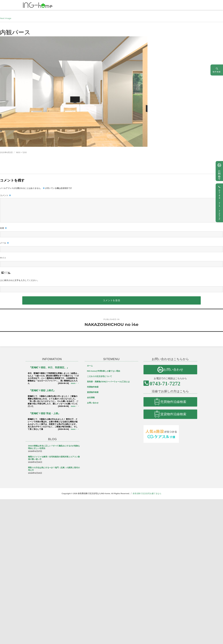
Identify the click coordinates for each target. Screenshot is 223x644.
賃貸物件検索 (93, 392)
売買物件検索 (93, 387)
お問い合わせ (219, 173)
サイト (3, 258)
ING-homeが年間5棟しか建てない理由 (104, 371)
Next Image (6, 18)
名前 (3, 228)
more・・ (75, 383)
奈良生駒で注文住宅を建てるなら (147, 493)
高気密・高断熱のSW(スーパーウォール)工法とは (108, 382)
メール (4, 243)
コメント (6, 195)
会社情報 (91, 398)
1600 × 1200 (21, 152)
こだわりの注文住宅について (99, 376)
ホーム (90, 366)
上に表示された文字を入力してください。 (20, 280)
